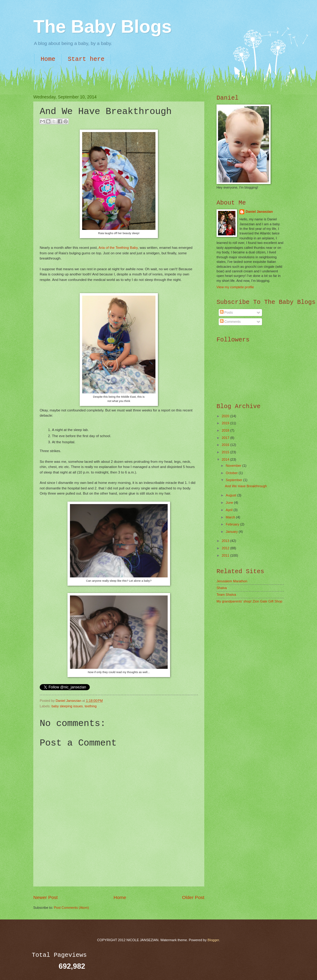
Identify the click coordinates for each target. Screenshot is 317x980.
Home (48, 59)
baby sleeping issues (67, 706)
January (232, 532)
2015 (226, 452)
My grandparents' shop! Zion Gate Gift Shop (250, 601)
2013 (226, 541)
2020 (226, 416)
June (230, 503)
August (231, 495)
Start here (86, 59)
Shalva (222, 588)
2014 (226, 459)
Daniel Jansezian (69, 701)
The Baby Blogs (102, 26)
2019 (226, 423)
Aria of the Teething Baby (118, 248)
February (233, 524)
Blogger (213, 940)
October (232, 473)
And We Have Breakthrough (246, 486)
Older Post (193, 897)
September (234, 480)
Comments (230, 322)
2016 (226, 445)
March (231, 517)
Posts (226, 312)
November (234, 466)
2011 (226, 555)
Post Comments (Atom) (71, 908)
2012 (226, 548)
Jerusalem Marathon (232, 581)
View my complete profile (235, 287)
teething (91, 706)
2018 (226, 430)
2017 (226, 438)
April (230, 510)
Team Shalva (226, 595)
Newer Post (46, 897)
